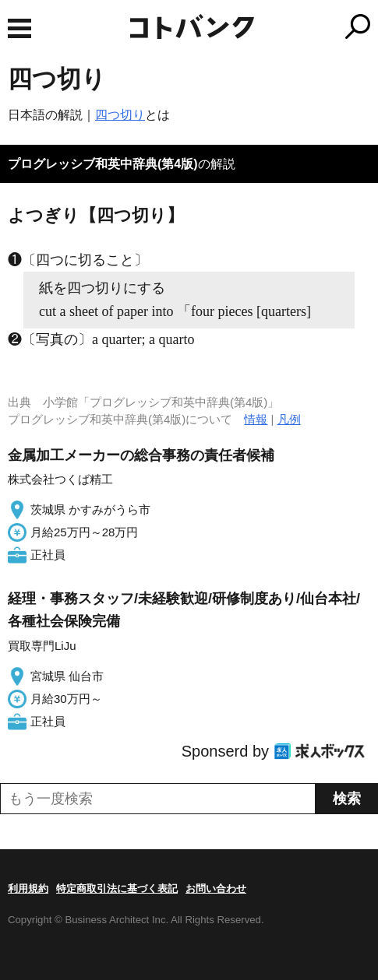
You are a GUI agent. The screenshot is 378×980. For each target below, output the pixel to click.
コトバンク (254, 26)
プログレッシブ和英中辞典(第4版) (103, 164)
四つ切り (120, 115)
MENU (19, 28)
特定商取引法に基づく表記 (117, 889)
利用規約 (28, 889)
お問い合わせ (216, 889)
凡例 (289, 419)
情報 (256, 419)
